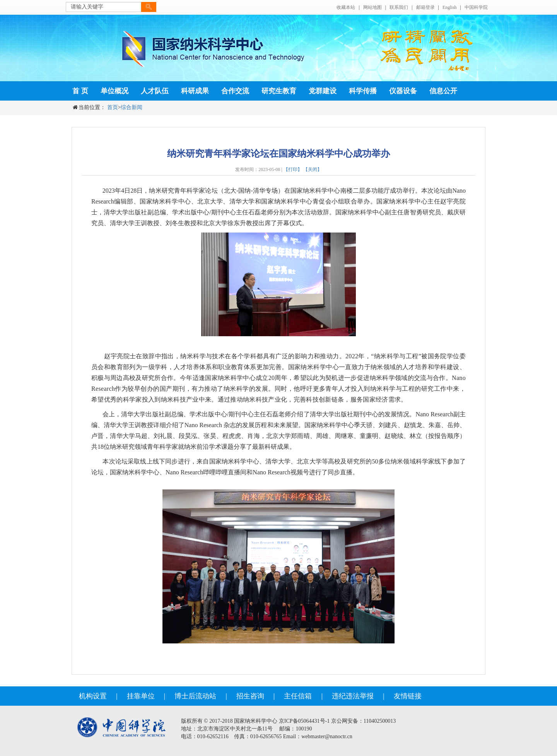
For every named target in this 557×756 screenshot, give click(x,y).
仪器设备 (403, 91)
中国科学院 (476, 7)
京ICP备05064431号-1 (304, 721)
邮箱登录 (425, 7)
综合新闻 (132, 107)
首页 (113, 107)
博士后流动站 (195, 696)
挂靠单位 (141, 696)
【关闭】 (313, 169)
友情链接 (408, 696)
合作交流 (235, 91)
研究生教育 (279, 91)
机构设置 (93, 696)
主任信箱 (298, 696)
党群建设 (323, 91)
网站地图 (372, 7)
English (450, 7)
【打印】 (293, 169)
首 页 (80, 91)
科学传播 (363, 91)
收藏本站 (346, 7)
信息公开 (443, 91)
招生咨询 (250, 696)
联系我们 (399, 7)
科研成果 (195, 91)
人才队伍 (155, 91)
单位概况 (114, 91)
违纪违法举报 (353, 696)
